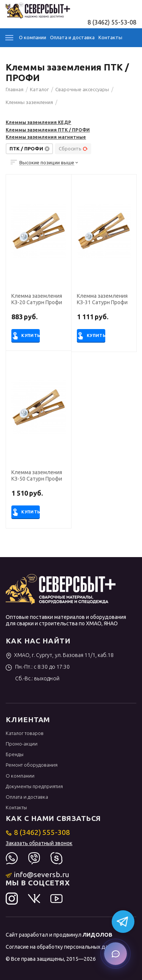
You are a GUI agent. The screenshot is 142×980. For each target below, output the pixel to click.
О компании (33, 37)
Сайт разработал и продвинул (59, 935)
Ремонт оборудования (32, 765)
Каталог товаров (25, 733)
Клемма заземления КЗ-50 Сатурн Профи (37, 475)
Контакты (110, 37)
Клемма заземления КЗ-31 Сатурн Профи (102, 299)
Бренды (15, 754)
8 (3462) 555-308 (38, 832)
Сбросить (73, 149)
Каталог (9, 38)
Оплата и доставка (72, 37)
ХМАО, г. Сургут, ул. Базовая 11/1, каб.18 (60, 655)
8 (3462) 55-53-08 (112, 22)
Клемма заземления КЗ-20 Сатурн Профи (37, 299)
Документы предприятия (34, 786)
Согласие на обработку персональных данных (63, 947)
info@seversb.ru (38, 874)
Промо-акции (22, 744)
